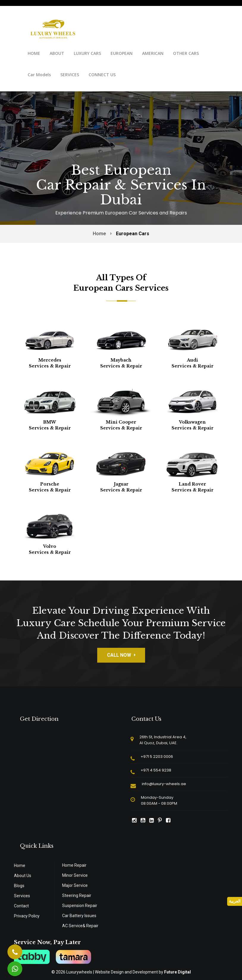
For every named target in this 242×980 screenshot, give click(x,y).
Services (22, 896)
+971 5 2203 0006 (157, 757)
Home (99, 234)
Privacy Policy (27, 916)
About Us (23, 876)
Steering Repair (77, 895)
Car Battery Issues (79, 916)
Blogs (19, 886)
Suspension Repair (80, 906)
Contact (21, 906)
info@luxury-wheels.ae (164, 784)
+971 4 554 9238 (156, 770)
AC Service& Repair (80, 926)
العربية (235, 901)
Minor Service (75, 875)
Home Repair (74, 865)
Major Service (75, 885)
